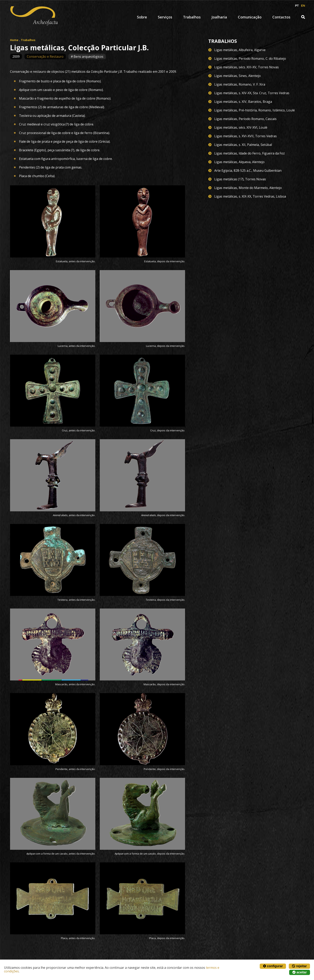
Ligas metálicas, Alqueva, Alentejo (239, 162)
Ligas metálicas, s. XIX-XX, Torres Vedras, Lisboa (250, 196)
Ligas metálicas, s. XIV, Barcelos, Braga (243, 102)
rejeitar (299, 966)
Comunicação (250, 17)
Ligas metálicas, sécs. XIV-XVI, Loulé (241, 127)
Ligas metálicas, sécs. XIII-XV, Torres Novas (247, 67)
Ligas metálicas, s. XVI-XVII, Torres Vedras (246, 136)
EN (303, 6)
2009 (16, 57)
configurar (273, 966)
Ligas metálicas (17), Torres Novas (240, 179)
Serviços (165, 17)
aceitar (300, 972)
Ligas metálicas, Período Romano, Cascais (245, 119)
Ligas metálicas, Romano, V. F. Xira (240, 84)
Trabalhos (192, 17)
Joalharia (219, 17)
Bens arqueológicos (88, 57)
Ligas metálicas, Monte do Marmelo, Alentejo (248, 188)
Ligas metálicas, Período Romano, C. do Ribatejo (250, 59)
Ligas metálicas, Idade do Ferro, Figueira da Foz (250, 153)
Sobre (142, 17)
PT (297, 6)
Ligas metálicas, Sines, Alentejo (238, 76)
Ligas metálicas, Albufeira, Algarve (240, 50)
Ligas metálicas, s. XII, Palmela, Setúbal (243, 145)
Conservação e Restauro (45, 57)
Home (14, 40)
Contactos (281, 17)
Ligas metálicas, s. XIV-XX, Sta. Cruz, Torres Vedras (252, 93)
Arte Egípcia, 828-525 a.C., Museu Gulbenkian (248, 171)
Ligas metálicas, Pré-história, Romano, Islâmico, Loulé (255, 110)
